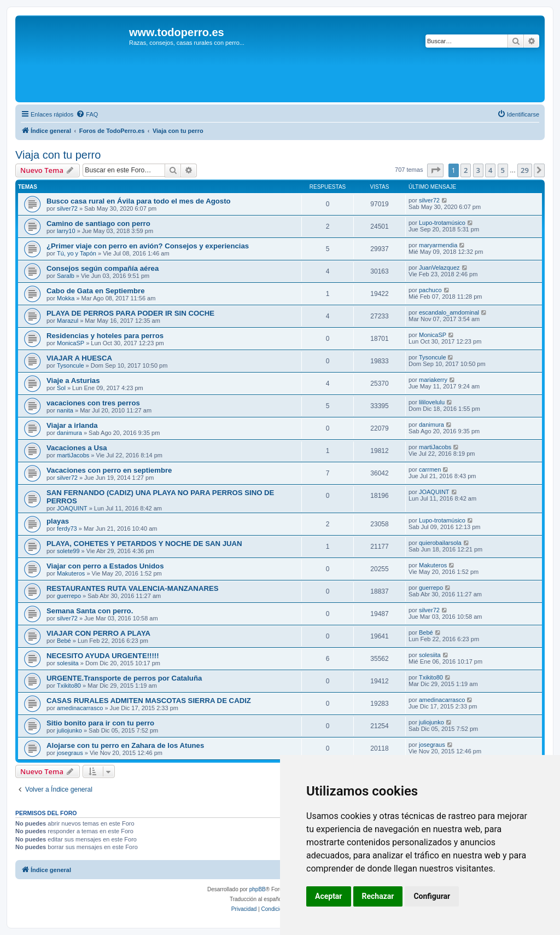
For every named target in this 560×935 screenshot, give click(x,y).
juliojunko (69, 730)
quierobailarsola (440, 543)
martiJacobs (73, 455)
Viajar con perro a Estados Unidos (105, 566)
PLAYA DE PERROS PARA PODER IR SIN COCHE (130, 313)
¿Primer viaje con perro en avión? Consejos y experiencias (148, 246)
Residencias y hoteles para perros (105, 336)
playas (58, 521)
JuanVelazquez (439, 268)
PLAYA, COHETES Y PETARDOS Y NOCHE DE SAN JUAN (144, 544)
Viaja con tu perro (58, 155)
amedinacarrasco (80, 708)
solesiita (68, 663)
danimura (69, 433)
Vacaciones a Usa (77, 448)
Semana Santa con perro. (90, 611)
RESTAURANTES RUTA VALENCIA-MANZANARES (133, 588)
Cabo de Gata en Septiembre (96, 291)
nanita (65, 410)
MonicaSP (71, 343)
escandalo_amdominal (449, 312)
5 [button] (503, 170)
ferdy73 (67, 529)
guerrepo (69, 596)
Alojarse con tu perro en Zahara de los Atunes (125, 745)
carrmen (430, 469)
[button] (435, 170)
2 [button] (466, 170)
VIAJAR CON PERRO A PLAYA (98, 633)
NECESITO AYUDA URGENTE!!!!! (103, 656)
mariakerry (433, 380)
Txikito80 (69, 686)
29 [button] (525, 170)
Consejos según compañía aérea (103, 268)
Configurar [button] (432, 896)
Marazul (68, 321)
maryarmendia (438, 245)
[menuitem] (87, 114)
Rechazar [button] (378, 896)
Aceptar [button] (329, 896)
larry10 (66, 231)
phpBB (258, 889)
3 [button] (478, 170)
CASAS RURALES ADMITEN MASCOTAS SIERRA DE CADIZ (149, 701)
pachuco (430, 290)
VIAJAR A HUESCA (79, 358)
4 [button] (490, 170)
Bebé (64, 641)
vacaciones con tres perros (93, 403)
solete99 (68, 551)
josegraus (70, 753)
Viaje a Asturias (73, 381)
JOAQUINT (72, 508)
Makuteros (71, 573)
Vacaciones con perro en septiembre (109, 470)
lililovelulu (432, 402)
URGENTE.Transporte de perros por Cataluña (124, 678)
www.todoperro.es (177, 32)
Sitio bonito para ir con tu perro (100, 723)
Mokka (66, 298)
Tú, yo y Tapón (77, 253)
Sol (61, 388)
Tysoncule (71, 365)
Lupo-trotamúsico (442, 223)
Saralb (66, 276)
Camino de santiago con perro (98, 223)
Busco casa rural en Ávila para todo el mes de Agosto (139, 201)
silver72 (67, 208)
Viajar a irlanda (72, 425)
